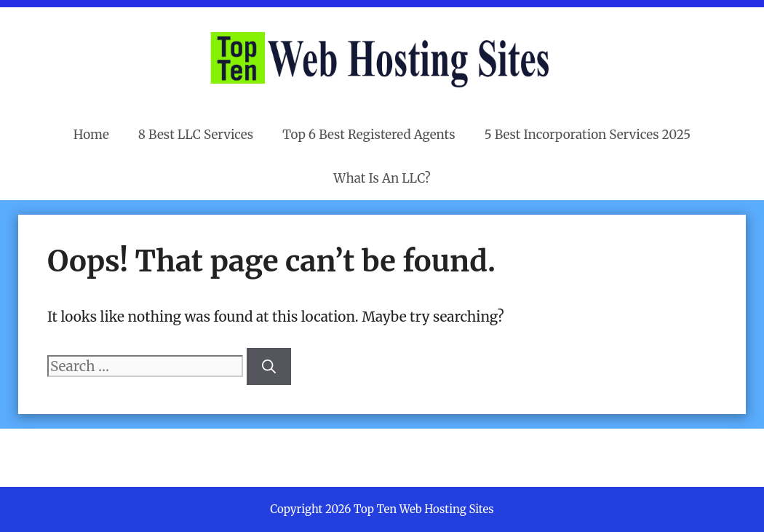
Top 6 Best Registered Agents (369, 135)
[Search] (269, 366)
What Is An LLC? (382, 178)
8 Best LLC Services (196, 135)
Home (91, 135)
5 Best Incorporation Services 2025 (588, 135)
